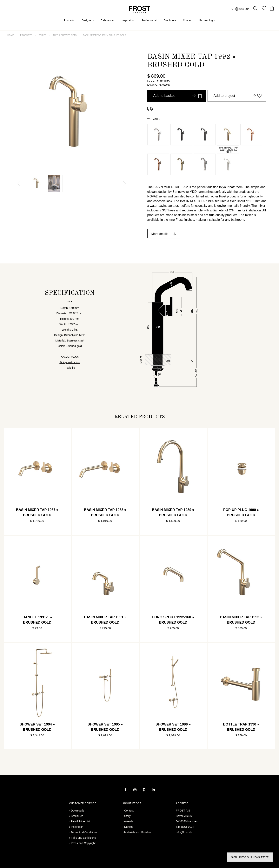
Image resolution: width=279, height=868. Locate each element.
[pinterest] (144, 790)
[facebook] (126, 790)
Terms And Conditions (84, 832)
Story (127, 816)
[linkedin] (153, 790)
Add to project (238, 96)
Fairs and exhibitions (83, 838)
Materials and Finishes (138, 832)
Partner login (207, 20)
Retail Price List (80, 821)
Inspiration (128, 20)
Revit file (70, 368)
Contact (188, 20)
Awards (129, 821)
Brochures (170, 20)
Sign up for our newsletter (250, 857)
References (108, 20)
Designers (88, 20)
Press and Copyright (83, 843)
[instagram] (135, 790)
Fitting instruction (70, 362)
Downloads (78, 811)
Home (11, 35)
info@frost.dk (184, 832)
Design (129, 827)
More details (160, 234)
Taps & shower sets (65, 35)
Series (43, 35)
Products (69, 20)
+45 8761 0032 (185, 827)
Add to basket (177, 96)
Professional (149, 20)
